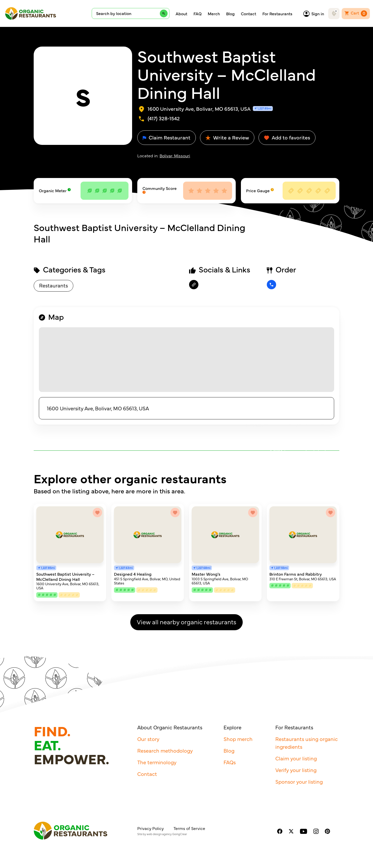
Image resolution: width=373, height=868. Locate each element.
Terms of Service (189, 828)
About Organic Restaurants (170, 727)
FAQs (230, 762)
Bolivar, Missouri (175, 155)
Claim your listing (296, 758)
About (181, 13)
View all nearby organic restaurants (187, 622)
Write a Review (227, 137)
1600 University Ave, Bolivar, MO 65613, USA (98, 408)
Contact (249, 13)
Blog (230, 13)
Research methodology (165, 750)
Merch (214, 13)
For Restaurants (277, 13)
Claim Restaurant (167, 137)
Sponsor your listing (299, 781)
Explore (232, 727)
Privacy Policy (150, 828)
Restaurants (53, 285)
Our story (148, 739)
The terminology (157, 762)
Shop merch (238, 739)
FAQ (198, 13)
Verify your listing (296, 770)
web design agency (159, 834)
